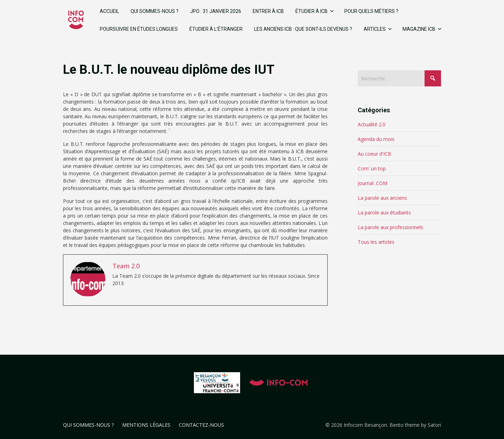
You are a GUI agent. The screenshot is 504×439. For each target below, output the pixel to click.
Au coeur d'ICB (374, 154)
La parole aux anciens (382, 198)
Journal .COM (373, 183)
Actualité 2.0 (372, 124)
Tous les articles (376, 242)
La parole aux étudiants (384, 213)
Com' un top (372, 168)
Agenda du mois (376, 139)
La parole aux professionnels (390, 227)
